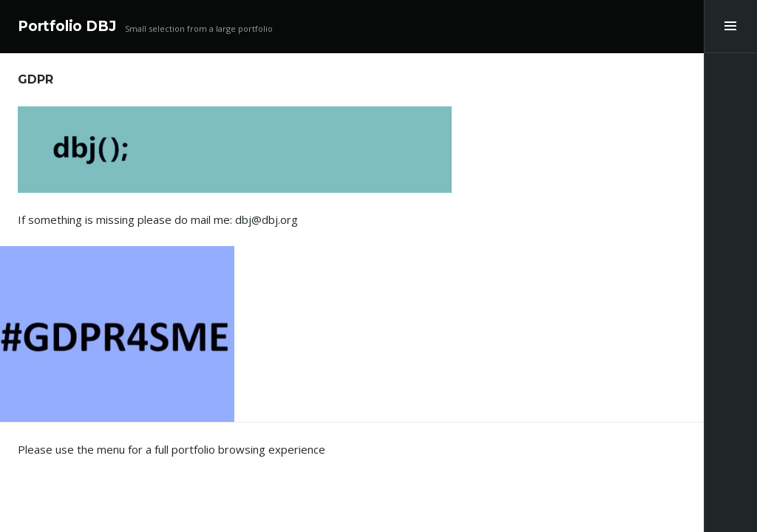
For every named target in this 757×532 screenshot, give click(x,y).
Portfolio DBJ (67, 26)
